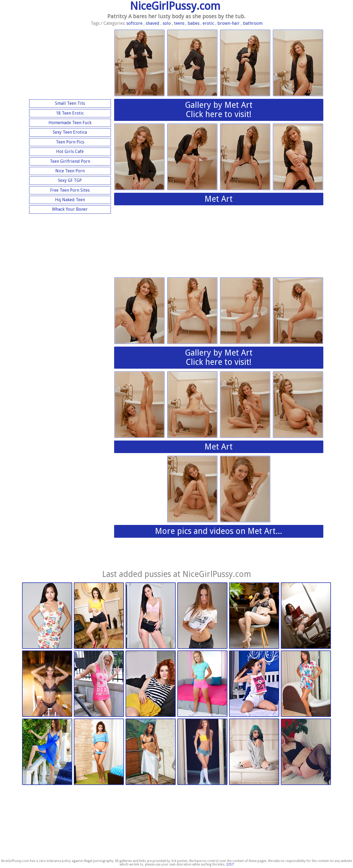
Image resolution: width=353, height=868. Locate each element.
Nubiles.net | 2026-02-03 (99, 752)
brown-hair (229, 23)
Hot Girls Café (70, 152)
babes (194, 23)
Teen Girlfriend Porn (70, 161)
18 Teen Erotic (70, 113)
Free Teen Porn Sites (70, 190)
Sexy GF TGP (70, 180)
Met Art (219, 199)
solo (167, 23)
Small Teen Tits (70, 103)
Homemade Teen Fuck (70, 123)
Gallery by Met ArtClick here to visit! (219, 110)
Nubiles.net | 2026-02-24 (254, 684)
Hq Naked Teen (70, 200)
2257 (230, 864)
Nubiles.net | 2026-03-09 (151, 684)
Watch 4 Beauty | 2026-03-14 (47, 616)
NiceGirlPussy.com (175, 6)
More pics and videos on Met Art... (219, 531)
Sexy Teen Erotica (70, 132)
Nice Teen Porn (70, 171)
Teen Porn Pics (70, 142)
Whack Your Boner (70, 209)
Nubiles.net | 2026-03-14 (99, 616)
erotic (208, 23)
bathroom (253, 23)
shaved (153, 23)
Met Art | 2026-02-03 (47, 752)
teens (179, 23)
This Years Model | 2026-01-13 (202, 752)
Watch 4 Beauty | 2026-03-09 (202, 616)
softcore (134, 23)
